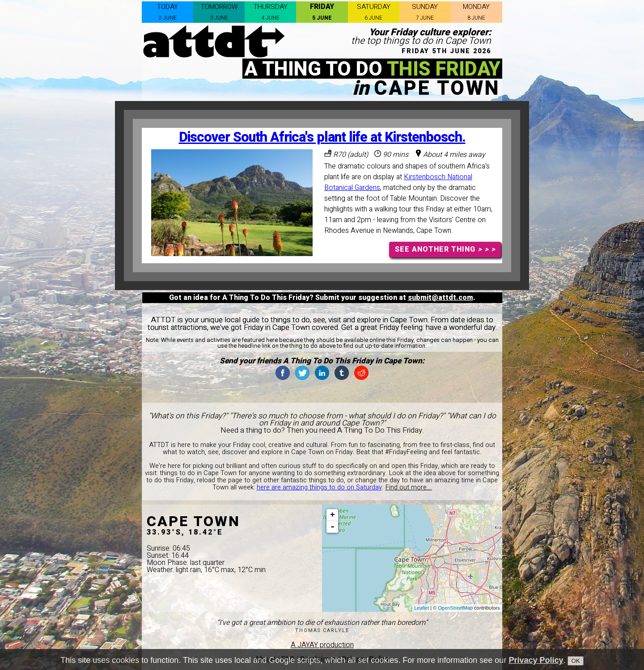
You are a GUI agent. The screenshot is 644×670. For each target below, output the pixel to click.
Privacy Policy (536, 665)
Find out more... (409, 487)
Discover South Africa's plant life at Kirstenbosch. (322, 137)
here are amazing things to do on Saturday (319, 487)
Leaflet (422, 608)
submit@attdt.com (441, 298)
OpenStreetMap (455, 608)
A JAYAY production (322, 645)
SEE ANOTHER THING (445, 249)
